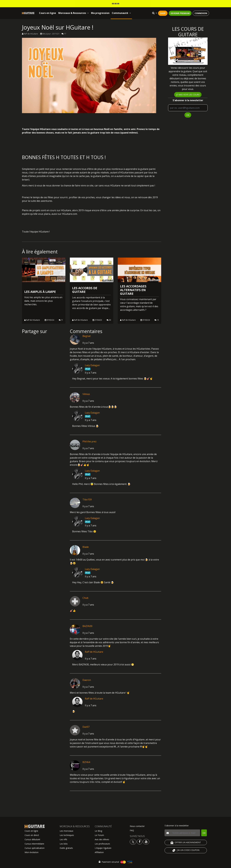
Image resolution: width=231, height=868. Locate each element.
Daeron (87, 680)
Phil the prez (89, 441)
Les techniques (67, 835)
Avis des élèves (102, 839)
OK (188, 115)
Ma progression (100, 13)
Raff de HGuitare (94, 652)
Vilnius (86, 394)
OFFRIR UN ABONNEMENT (186, 843)
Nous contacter (137, 826)
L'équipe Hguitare (103, 848)
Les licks (64, 844)
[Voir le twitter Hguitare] (133, 841)
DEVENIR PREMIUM (180, 13)
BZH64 (86, 762)
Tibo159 (87, 500)
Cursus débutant (32, 839)
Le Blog (98, 831)
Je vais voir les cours (188, 95)
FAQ (132, 830)
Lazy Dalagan (92, 365)
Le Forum (99, 835)
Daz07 (86, 727)
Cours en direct (32, 835)
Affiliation (99, 852)
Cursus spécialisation (35, 848)
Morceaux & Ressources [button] (74, 13)
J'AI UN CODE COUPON (186, 850)
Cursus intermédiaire (34, 844)
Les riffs (63, 839)
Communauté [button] (121, 13)
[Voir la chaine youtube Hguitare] (146, 841)
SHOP (163, 13)
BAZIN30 (87, 626)
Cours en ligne (48, 13)
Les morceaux (66, 831)
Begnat (87, 336)
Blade (86, 547)
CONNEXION (201, 13)
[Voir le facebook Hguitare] (140, 841)
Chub (85, 598)
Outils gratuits (66, 848)
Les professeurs (102, 844)
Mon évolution (32, 852)
